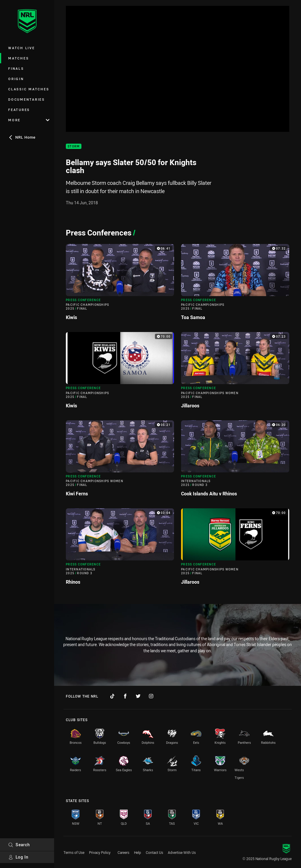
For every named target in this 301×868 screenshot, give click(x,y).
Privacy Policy (100, 852)
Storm (74, 146)
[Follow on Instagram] (151, 696)
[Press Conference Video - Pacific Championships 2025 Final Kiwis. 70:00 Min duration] (120, 372)
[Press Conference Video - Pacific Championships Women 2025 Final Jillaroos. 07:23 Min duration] (235, 372)
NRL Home (22, 137)
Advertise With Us (182, 852)
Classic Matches (29, 89)
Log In (18, 857)
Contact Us (154, 852)
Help (138, 852)
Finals (16, 68)
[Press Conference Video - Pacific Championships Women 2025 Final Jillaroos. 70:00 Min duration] (235, 549)
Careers (123, 852)
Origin (16, 79)
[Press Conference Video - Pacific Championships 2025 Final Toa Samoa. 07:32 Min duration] (235, 284)
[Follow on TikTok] (112, 696)
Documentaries (27, 99)
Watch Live (22, 48)
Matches (19, 58)
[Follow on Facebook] (125, 696)
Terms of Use (74, 852)
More (29, 120)
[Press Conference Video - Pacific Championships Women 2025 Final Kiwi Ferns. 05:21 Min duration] (120, 461)
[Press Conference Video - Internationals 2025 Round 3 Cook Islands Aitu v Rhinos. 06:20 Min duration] (235, 461)
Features (19, 110)
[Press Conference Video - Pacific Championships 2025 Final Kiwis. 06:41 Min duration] (120, 284)
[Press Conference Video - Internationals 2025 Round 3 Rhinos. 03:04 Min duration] (120, 549)
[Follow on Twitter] (138, 696)
